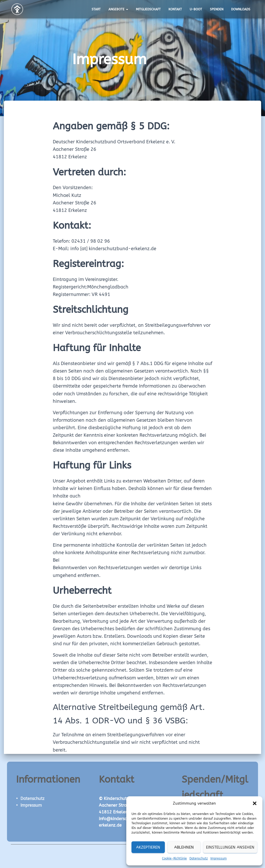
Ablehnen (184, 847)
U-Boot (196, 9)
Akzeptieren (148, 847)
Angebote (118, 9)
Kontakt (175, 9)
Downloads (241, 9)
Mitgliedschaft (148, 9)
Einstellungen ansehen (230, 847)
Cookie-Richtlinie (174, 858)
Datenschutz (199, 858)
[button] (255, 803)
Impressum (219, 858)
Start (96, 9)
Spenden (217, 9)
